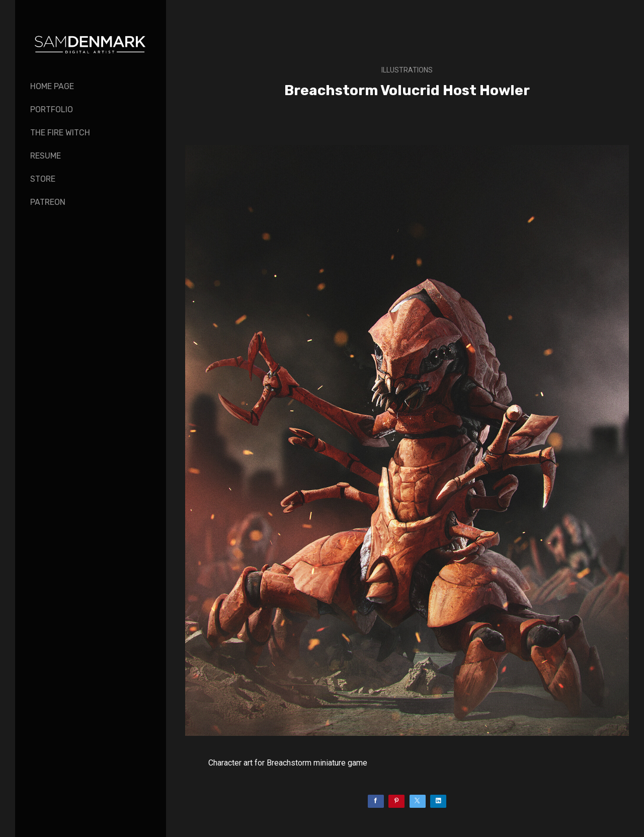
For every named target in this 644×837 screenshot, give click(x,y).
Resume (46, 156)
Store (43, 179)
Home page (52, 86)
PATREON (48, 202)
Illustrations (407, 70)
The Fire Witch (60, 133)
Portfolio (52, 109)
